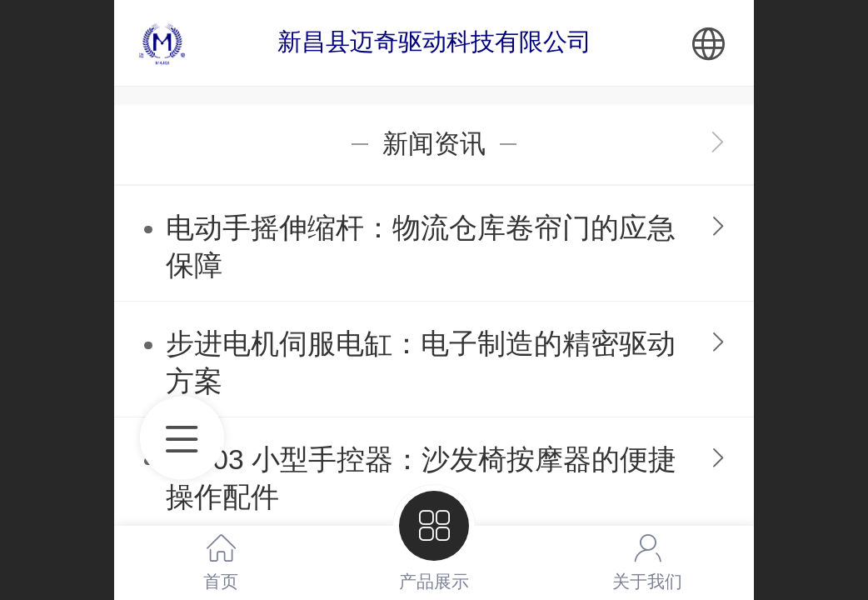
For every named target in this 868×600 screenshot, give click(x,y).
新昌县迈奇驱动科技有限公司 (434, 42)
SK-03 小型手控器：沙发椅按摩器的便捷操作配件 (421, 478)
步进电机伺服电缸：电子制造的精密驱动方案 (421, 362)
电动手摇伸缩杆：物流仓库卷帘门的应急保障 (421, 247)
